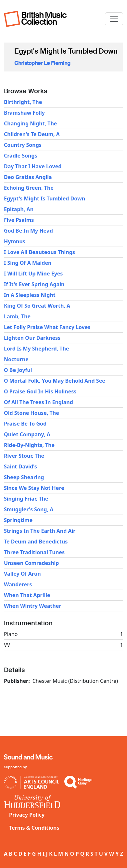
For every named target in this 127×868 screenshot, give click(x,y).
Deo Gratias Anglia (28, 177)
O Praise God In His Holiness (40, 391)
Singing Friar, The (26, 499)
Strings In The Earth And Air (40, 531)
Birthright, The (23, 102)
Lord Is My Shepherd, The (37, 349)
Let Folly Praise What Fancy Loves (47, 327)
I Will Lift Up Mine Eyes (33, 274)
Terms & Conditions (34, 828)
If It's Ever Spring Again (34, 284)
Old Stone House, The (32, 413)
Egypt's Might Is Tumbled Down (44, 198)
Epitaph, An (19, 209)
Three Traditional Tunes (34, 552)
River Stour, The (24, 456)
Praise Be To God (25, 424)
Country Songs (23, 145)
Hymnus (15, 241)
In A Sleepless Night (30, 295)
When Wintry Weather (32, 606)
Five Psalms (19, 220)
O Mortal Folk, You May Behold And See (55, 381)
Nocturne (16, 359)
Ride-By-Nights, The (29, 445)
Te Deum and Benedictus (36, 542)
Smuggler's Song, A (29, 509)
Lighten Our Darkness (32, 338)
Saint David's (20, 466)
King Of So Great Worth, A (37, 306)
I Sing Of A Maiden (28, 263)
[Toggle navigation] (114, 19)
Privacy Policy (27, 815)
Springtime (18, 520)
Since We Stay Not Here (34, 488)
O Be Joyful (18, 370)
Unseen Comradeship (31, 563)
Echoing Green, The (29, 188)
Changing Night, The (30, 123)
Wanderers (18, 584)
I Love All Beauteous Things (39, 252)
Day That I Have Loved (33, 166)
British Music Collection (44, 18)
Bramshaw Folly (24, 113)
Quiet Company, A (27, 434)
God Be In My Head (28, 231)
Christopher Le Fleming (42, 63)
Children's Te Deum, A (32, 134)
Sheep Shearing (24, 477)
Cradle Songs (21, 156)
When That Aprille (27, 595)
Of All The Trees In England (38, 402)
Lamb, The (17, 316)
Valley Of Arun (22, 574)
